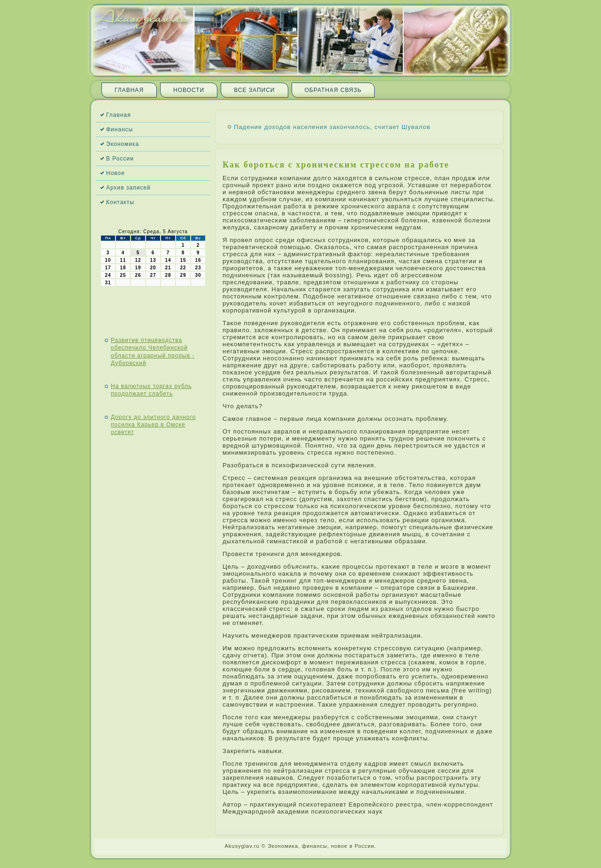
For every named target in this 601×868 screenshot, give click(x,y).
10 (108, 260)
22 (183, 268)
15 (183, 260)
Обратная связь (333, 90)
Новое (116, 173)
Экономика (123, 144)
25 (123, 275)
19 (138, 268)
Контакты (120, 202)
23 (198, 268)
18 (123, 268)
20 (153, 268)
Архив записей (128, 188)
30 (198, 275)
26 (138, 275)
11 (123, 260)
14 (168, 260)
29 (183, 275)
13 (153, 260)
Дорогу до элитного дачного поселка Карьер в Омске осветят (153, 425)
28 (168, 275)
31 (108, 283)
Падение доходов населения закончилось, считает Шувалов (332, 127)
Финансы (119, 129)
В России (120, 159)
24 (108, 275)
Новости (189, 90)
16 (198, 260)
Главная (129, 90)
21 (168, 268)
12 (138, 260)
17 (108, 268)
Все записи (254, 90)
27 (153, 275)
